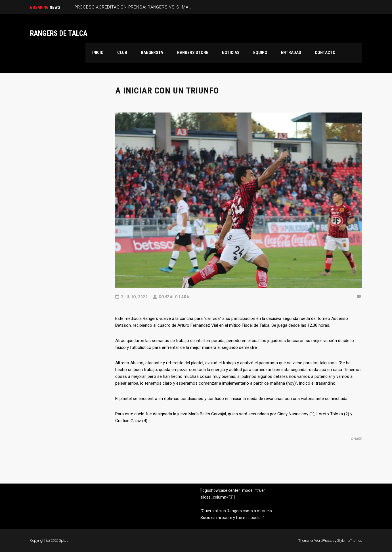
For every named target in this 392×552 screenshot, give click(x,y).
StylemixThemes (349, 540)
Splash (65, 540)
